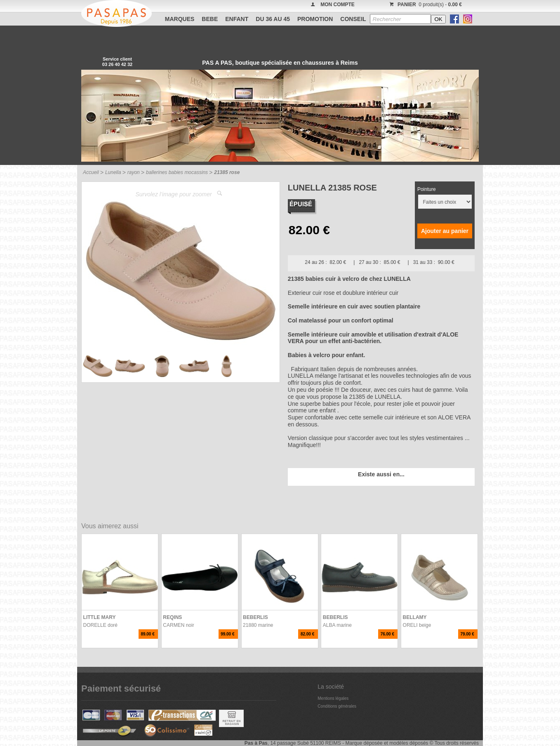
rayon (134, 172)
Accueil (91, 172)
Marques (180, 19)
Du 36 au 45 (273, 19)
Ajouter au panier (445, 231)
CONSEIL (353, 19)
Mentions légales (333, 698)
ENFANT (237, 19)
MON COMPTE (338, 5)
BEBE (210, 19)
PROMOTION (315, 19)
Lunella (113, 172)
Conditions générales (337, 706)
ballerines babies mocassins (177, 172)
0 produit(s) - (425, 5)
